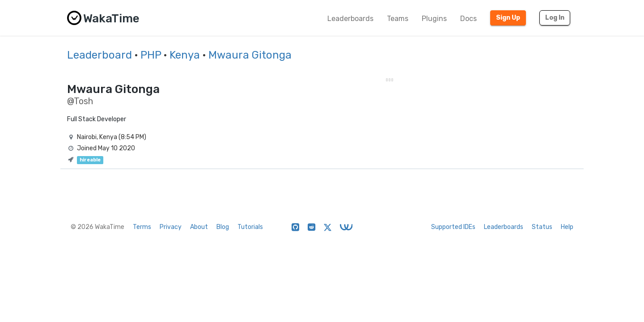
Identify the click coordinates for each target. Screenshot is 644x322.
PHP (151, 55)
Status (542, 227)
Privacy (171, 227)
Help (567, 227)
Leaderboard (100, 55)
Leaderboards (350, 19)
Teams (398, 19)
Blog (223, 227)
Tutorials (250, 227)
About (199, 227)
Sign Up (508, 18)
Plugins (434, 19)
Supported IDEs (453, 227)
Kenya (185, 55)
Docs (468, 19)
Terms (142, 227)
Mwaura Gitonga (250, 55)
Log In (555, 18)
